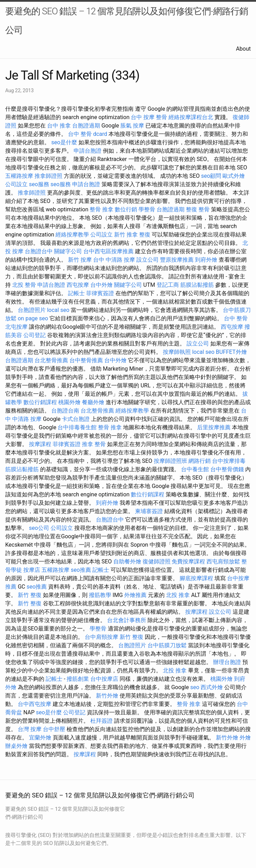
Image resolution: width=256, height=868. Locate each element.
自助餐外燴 (127, 561)
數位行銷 (126, 209)
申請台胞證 (88, 151)
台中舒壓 (54, 729)
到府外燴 (206, 260)
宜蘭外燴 (40, 738)
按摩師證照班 (171, 461)
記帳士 (76, 293)
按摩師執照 (177, 352)
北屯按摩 (16, 327)
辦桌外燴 (16, 746)
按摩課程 (40, 444)
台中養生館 (195, 469)
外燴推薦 (135, 595)
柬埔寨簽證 (149, 511)
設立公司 (148, 260)
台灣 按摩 (30, 729)
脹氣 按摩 (132, 126)
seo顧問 (211, 176)
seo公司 (39, 528)
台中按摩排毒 (229, 461)
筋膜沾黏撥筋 (197, 285)
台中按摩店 (104, 679)
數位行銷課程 (40, 402)
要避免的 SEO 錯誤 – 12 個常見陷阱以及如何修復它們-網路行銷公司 (127, 21)
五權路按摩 (19, 176)
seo (195, 687)
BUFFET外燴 (231, 352)
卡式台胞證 (76, 419)
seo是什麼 (64, 142)
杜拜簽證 (101, 721)
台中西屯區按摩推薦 (108, 251)
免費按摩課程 (188, 561)
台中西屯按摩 (35, 704)
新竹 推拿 (126, 235)
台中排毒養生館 (77, 427)
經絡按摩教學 (72, 235)
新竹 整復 (30, 595)
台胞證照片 (32, 310)
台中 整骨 (236, 318)
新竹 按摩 (80, 260)
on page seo (33, 318)
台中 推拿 (59, 126)
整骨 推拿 (101, 209)
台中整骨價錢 (227, 469)
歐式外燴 (234, 176)
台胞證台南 (65, 411)
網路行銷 (199, 461)
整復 (145, 235)
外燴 (245, 738)
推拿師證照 (48, 176)
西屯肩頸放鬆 (223, 561)
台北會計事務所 (127, 620)
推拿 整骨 (94, 444)
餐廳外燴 (93, 402)
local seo (58, 310)
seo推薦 (81, 570)
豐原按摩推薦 (177, 260)
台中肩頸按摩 (101, 637)
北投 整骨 (24, 285)
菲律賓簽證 (100, 293)
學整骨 (147, 209)
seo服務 (39, 184)
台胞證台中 (39, 251)
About (243, 49)
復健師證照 (157, 561)
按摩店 (32, 570)
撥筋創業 (78, 679)
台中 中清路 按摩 (114, 260)
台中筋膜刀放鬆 (167, 645)
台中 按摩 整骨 (149, 117)
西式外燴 (212, 687)
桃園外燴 (69, 402)
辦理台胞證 (227, 662)
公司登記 (35, 335)
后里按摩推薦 (214, 427)
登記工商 (168, 285)
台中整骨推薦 (86, 360)
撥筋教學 (100, 595)
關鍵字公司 (68, 251)
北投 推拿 (178, 595)
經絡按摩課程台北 (191, 117)
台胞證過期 (86, 126)
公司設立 (16, 184)
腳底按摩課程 (196, 578)
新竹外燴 (107, 696)
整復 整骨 (198, 209)
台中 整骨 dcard (88, 134)
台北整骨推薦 (51, 360)
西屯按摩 (78, 285)
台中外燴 (101, 285)
